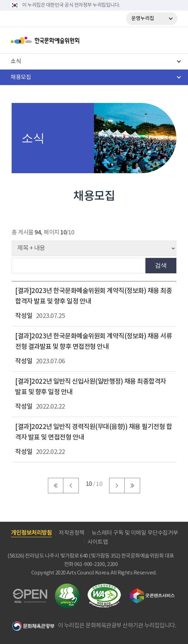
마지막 (132, 486)
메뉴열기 (169, 40)
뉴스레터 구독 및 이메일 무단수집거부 (135, 533)
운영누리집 (143, 19)
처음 (56, 486)
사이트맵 (98, 542)
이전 (71, 486)
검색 (161, 265)
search (151, 40)
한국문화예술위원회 (63, 40)
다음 (117, 486)
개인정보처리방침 (31, 533)
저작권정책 (72, 533)
